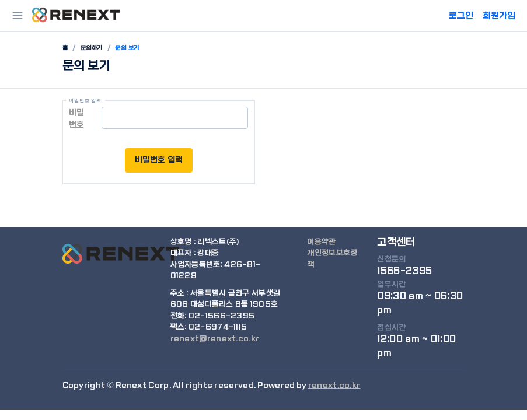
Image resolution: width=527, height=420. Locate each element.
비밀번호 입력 (159, 160)
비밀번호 (76, 119)
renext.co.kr (334, 385)
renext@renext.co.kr (215, 339)
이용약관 (321, 242)
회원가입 (499, 16)
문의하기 (92, 48)
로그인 (461, 16)
